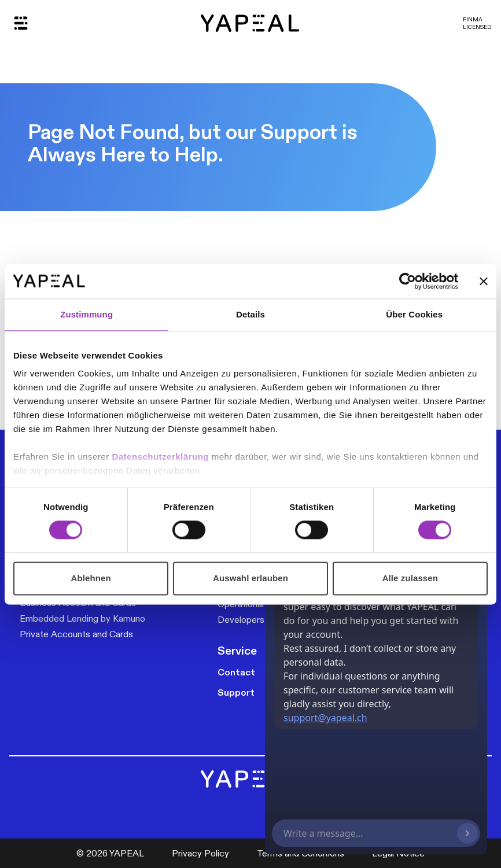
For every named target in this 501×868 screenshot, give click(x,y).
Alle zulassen (410, 578)
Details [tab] (250, 314)
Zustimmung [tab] (86, 314)
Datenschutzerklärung (161, 457)
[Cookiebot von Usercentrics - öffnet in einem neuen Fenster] (408, 281)
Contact (236, 672)
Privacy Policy (200, 853)
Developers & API (254, 620)
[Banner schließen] (484, 281)
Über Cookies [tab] (414, 314)
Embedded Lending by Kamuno (82, 618)
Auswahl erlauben (250, 578)
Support (236, 692)
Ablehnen (91, 578)
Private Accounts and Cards (76, 634)
